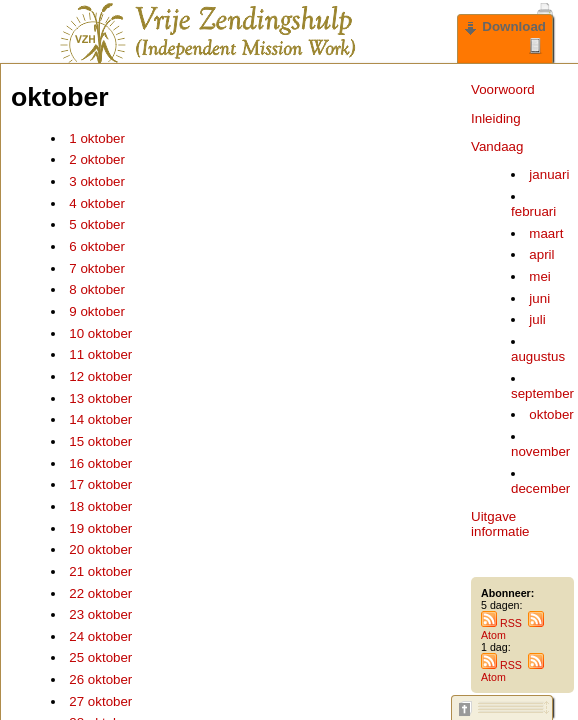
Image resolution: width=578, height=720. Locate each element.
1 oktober (97, 138)
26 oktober (100, 679)
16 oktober (100, 463)
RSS (501, 623)
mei (539, 276)
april (541, 254)
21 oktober (100, 571)
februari (533, 211)
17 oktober (100, 484)
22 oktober (100, 593)
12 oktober (100, 376)
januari (549, 174)
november (540, 451)
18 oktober (100, 506)
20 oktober (100, 549)
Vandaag (497, 146)
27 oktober (100, 701)
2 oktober (97, 159)
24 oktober (100, 636)
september (542, 393)
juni (539, 298)
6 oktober (97, 246)
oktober (551, 414)
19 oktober (100, 528)
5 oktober (97, 224)
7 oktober (97, 268)
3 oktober (97, 181)
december (540, 488)
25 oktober (100, 657)
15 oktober (100, 441)
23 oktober (100, 614)
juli (537, 319)
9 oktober (97, 311)
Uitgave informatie (500, 524)
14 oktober (100, 419)
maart (546, 233)
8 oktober (97, 289)
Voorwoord (503, 89)
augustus (538, 356)
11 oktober (100, 354)
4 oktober (97, 203)
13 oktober (100, 398)
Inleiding (496, 118)
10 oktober (100, 333)
